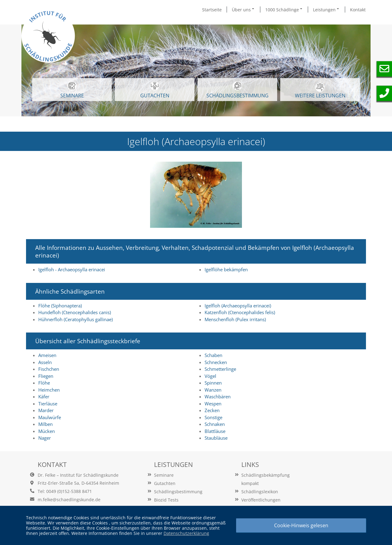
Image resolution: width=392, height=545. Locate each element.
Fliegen (46, 376)
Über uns (243, 9)
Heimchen (49, 390)
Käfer (44, 397)
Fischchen (49, 369)
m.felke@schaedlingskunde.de (69, 500)
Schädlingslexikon (260, 492)
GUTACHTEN (155, 90)
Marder (46, 410)
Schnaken (215, 424)
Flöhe (44, 383)
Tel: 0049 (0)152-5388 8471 (65, 491)
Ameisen (47, 355)
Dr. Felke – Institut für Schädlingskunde (78, 475)
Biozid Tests (166, 500)
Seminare (164, 475)
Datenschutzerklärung (186, 533)
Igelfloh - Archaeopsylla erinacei (72, 269)
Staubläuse (216, 438)
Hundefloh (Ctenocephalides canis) (75, 312)
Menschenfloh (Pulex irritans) (235, 319)
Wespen (213, 404)
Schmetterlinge (220, 369)
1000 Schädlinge (284, 9)
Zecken (212, 410)
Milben (45, 424)
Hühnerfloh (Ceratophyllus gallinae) (75, 319)
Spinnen (213, 383)
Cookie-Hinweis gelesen (301, 525)
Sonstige (213, 417)
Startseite (212, 10)
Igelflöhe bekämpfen (226, 269)
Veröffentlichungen (261, 500)
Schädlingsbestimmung (237, 90)
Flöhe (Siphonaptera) (60, 306)
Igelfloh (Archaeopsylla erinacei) (238, 306)
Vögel (210, 376)
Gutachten (165, 483)
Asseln (45, 362)
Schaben (213, 355)
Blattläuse (215, 431)
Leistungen (326, 9)
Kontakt (358, 10)
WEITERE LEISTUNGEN (320, 91)
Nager (45, 438)
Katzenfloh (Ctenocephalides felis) (240, 312)
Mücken (47, 431)
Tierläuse (48, 404)
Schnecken (216, 362)
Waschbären (218, 397)
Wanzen (213, 390)
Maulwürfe (50, 417)
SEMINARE (72, 90)
